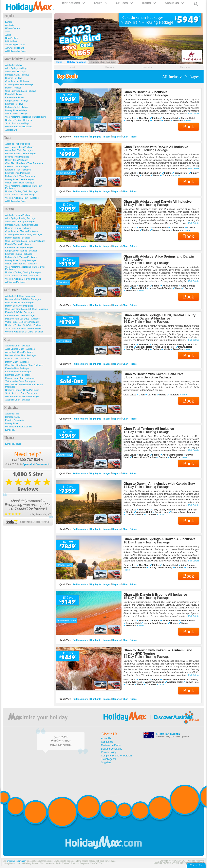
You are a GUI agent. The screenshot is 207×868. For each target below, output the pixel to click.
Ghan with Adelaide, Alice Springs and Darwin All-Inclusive (159, 258)
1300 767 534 (29, 460)
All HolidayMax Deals (16, 51)
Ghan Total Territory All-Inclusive (149, 429)
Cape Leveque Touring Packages (22, 231)
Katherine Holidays (15, 97)
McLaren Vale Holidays (17, 107)
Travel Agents (108, 759)
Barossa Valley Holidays (17, 75)
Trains (148, 3)
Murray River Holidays (16, 110)
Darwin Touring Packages (18, 238)
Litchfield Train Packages (18, 173)
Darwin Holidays (13, 88)
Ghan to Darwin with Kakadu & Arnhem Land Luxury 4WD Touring (158, 652)
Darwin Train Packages (17, 160)
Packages (185, 67)
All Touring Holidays (15, 45)
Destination (147, 67)
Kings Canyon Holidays (17, 101)
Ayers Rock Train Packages (19, 150)
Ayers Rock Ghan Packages (19, 352)
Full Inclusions (81, 137)
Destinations (73, 3)
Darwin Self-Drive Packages (19, 306)
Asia (7, 32)
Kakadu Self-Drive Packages (19, 312)
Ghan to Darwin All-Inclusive (145, 92)
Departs (117, 137)
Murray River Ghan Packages (20, 378)
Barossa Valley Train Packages (21, 153)
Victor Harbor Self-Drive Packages (22, 322)
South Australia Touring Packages (22, 276)
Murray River (12, 423)
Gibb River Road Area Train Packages (24, 163)
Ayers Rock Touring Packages (20, 222)
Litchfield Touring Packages (19, 254)
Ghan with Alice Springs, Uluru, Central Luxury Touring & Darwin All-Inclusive (159, 317)
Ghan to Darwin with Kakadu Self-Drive (153, 374)
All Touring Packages (16, 282)
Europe (9, 22)
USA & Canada (13, 28)
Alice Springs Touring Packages (21, 218)
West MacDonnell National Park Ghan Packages (24, 386)
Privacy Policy (109, 752)
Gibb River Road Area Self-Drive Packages (26, 309)
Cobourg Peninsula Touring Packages (24, 234)
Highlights (96, 137)
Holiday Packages (77, 62)
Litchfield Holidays (14, 104)
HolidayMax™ (9, 863)
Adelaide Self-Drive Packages (20, 296)
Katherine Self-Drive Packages (20, 315)
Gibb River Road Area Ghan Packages (24, 365)
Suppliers (106, 763)
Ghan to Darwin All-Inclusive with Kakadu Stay (159, 484)
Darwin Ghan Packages (17, 362)
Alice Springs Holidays (16, 68)
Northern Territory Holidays (18, 120)
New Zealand (12, 38)
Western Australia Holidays (18, 127)
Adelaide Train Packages (18, 144)
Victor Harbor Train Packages (20, 183)
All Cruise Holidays (15, 48)
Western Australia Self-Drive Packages (24, 332)
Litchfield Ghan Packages (18, 375)
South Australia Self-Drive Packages (23, 328)
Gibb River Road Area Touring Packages (25, 241)
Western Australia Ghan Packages (22, 396)
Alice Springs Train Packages (20, 147)
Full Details (194, 114)
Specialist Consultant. (36, 464)
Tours (100, 3)
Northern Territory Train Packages (22, 191)
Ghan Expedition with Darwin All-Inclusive (156, 147)
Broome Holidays (14, 78)
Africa (8, 35)
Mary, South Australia (61, 745)
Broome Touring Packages (18, 228)
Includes (73, 67)
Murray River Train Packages (20, 179)
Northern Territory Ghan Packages (22, 390)
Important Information (16, 861)
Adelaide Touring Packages (19, 215)
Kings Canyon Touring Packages (21, 251)
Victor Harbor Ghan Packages (20, 381)
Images (107, 137)
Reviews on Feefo (111, 745)
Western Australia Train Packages (22, 198)
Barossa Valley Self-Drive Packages (23, 299)
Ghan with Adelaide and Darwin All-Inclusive (158, 202)
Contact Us (107, 742)
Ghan (125, 137)
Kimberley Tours (13, 444)
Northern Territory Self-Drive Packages (24, 325)
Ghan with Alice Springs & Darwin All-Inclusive (159, 539)
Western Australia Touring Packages (23, 279)
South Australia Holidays (17, 123)
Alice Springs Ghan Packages (20, 349)
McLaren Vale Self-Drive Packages (22, 319)
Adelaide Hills (12, 414)
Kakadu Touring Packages (18, 244)
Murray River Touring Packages (21, 260)
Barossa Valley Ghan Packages (21, 355)
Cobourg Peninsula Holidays (19, 84)
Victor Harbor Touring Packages (21, 264)
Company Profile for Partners (117, 756)
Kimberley (10, 430)
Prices (133, 137)
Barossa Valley (13, 417)
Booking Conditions (111, 749)
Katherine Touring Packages (19, 247)
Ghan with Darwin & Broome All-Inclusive (155, 595)
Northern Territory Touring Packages (23, 272)
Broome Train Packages (17, 157)
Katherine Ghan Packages (18, 372)
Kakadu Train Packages (17, 166)
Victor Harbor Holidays (16, 114)
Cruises (124, 3)
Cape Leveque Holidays (17, 81)
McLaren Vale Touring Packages (21, 257)
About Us (174, 3)
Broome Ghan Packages (17, 359)
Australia (10, 25)
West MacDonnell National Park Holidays (25, 117)
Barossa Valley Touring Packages (22, 225)
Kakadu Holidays (14, 94)
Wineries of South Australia (19, 427)
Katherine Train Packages (18, 170)
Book (189, 127)
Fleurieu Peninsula (14, 420)
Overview (110, 67)
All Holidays (11, 130)
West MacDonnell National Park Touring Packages (25, 268)
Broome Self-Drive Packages (20, 302)
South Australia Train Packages (21, 195)
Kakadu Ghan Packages (17, 368)
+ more (187, 121)
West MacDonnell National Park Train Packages (24, 187)
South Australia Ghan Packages (21, 393)
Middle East (11, 41)
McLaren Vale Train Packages (20, 176)
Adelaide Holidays (14, 65)
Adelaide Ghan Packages (18, 346)
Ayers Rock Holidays (15, 71)
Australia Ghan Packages (18, 400)
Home (59, 62)
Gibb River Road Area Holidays (21, 91)
